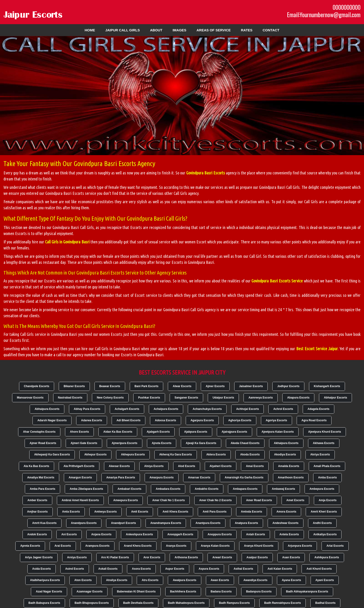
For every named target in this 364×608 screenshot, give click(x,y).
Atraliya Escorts (117, 580)
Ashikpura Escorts (327, 557)
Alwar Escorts (182, 386)
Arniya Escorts (77, 557)
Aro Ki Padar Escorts (115, 557)
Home (90, 30)
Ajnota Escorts (162, 443)
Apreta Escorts (30, 546)
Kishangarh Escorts (327, 386)
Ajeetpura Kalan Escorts (278, 432)
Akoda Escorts (250, 454)
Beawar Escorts (110, 386)
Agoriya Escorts (276, 420)
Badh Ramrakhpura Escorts (283, 603)
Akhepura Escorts (133, 454)
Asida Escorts (42, 569)
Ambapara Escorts (245, 489)
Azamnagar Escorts (90, 592)
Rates (247, 30)
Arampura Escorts (97, 546)
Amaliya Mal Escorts (41, 477)
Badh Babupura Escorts (44, 603)
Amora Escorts (286, 512)
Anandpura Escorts (84, 523)
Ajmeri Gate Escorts (84, 443)
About (156, 30)
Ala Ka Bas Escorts (36, 466)
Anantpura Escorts (208, 523)
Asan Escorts (291, 557)
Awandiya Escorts (255, 580)
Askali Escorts (108, 569)
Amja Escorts (328, 500)
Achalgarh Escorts (127, 409)
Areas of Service (213, 30)
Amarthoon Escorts (291, 477)
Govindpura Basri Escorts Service (277, 281)
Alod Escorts (187, 466)
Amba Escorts (327, 477)
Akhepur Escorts (95, 454)
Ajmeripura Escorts (125, 443)
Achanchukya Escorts (207, 409)
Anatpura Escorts (247, 523)
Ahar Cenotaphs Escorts (39, 432)
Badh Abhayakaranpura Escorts (307, 592)
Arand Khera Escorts (138, 546)
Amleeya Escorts (106, 512)
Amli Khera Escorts (175, 512)
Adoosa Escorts (165, 420)
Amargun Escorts (80, 477)
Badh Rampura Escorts (234, 603)
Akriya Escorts (320, 454)
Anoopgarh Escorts (180, 534)
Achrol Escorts (283, 409)
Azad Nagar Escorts (49, 592)
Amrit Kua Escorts (44, 523)
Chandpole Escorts (37, 386)
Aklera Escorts (216, 454)
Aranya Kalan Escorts (215, 546)
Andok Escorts (37, 534)
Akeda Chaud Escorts (245, 443)
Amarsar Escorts (199, 477)
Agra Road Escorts (314, 420)
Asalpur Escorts (257, 557)
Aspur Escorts (175, 569)
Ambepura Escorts (322, 489)
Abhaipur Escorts (335, 398)
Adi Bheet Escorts (128, 420)
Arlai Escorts (335, 546)
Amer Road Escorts (259, 500)
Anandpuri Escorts (123, 523)
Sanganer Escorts (186, 398)
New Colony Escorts (110, 398)
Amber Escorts (37, 500)
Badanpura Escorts (259, 592)
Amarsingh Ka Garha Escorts (244, 477)
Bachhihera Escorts (183, 592)
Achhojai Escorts (247, 409)
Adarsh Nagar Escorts (52, 420)
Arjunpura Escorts (300, 546)
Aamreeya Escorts (261, 398)
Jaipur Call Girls (122, 30)
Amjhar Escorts (37, 512)
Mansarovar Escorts (30, 398)
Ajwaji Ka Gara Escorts (201, 443)
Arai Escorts (63, 546)
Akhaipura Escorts (286, 443)
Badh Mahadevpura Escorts (186, 603)
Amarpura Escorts (162, 477)
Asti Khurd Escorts (319, 569)
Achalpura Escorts (166, 409)
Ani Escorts (69, 534)
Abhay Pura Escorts (87, 409)
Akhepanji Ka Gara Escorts (52, 454)
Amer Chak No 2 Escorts (215, 500)
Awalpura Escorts (184, 580)
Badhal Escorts (325, 603)
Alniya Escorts (154, 466)
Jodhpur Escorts (288, 386)
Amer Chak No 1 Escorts (169, 500)
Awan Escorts (220, 580)
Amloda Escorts (252, 512)
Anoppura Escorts (220, 534)
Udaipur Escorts (223, 398)
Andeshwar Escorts (286, 523)
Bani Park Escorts (147, 386)
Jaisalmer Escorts (251, 386)
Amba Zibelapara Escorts (86, 489)
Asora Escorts (141, 569)
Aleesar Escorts (119, 466)
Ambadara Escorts (168, 489)
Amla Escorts (71, 512)
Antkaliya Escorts (325, 534)
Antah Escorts (255, 534)
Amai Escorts (255, 466)
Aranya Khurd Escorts (259, 546)
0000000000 (347, 7)
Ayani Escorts (325, 580)
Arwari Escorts (222, 557)
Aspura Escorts (209, 569)
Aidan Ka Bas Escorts (118, 432)
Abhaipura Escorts (47, 409)
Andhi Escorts (322, 523)
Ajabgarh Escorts (158, 432)
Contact (271, 30)
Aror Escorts (152, 557)
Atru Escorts (150, 580)
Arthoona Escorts (186, 557)
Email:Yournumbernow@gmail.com (324, 15)
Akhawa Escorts (324, 443)
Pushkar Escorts (149, 398)
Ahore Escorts (79, 432)
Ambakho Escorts (207, 489)
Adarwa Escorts (92, 420)
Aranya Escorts (176, 546)
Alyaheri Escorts (221, 466)
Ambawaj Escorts (283, 489)
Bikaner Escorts (74, 386)
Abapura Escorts (298, 398)
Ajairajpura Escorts (234, 432)
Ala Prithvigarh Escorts (79, 466)
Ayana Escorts (291, 580)
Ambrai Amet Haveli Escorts (80, 500)
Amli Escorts (140, 512)
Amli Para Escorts (215, 512)
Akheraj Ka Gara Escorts (176, 454)
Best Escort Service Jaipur (317, 349)
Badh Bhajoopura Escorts (92, 603)
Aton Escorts (83, 580)
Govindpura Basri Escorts (206, 173)
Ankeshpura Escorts (139, 534)
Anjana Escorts (101, 534)
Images (179, 30)
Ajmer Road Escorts (43, 443)
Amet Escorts (295, 500)
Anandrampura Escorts (166, 523)
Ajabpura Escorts (196, 432)
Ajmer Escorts (215, 386)
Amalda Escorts (289, 466)
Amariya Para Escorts (121, 477)
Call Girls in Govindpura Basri (67, 242)
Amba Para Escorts (42, 489)
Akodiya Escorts (285, 454)
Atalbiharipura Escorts (45, 580)
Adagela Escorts (318, 409)
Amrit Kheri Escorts (324, 512)
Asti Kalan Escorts (280, 569)
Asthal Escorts (243, 569)
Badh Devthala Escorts (138, 603)
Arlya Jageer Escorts (39, 557)
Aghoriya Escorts (240, 420)
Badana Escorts (221, 592)
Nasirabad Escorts (70, 398)
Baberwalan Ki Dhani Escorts (136, 592)
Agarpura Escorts (202, 420)
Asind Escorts (75, 569)
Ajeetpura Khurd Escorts (324, 432)
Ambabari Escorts (129, 489)
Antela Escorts (289, 534)
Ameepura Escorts (126, 500)
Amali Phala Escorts (327, 466)
